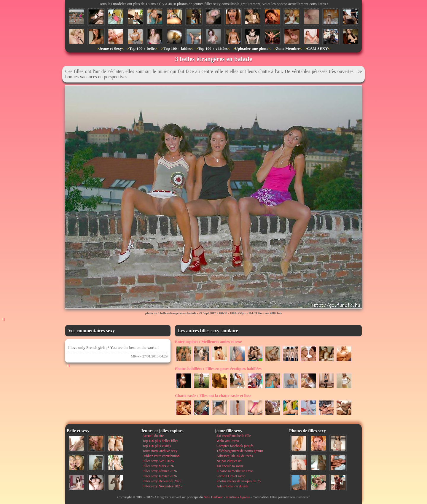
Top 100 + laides (177, 49)
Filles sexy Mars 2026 (158, 466)
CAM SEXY (317, 49)
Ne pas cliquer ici (229, 461)
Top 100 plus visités (157, 446)
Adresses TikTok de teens (235, 456)
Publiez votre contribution (161, 456)
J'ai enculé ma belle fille (234, 436)
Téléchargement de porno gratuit (240, 451)
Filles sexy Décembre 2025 (162, 481)
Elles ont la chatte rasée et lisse (213, 396)
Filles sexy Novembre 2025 (162, 486)
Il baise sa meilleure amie (235, 471)
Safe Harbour (213, 497)
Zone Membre (288, 49)
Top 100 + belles (142, 49)
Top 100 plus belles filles (160, 441)
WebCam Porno (228, 441)
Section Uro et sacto (231, 476)
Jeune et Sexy (110, 49)
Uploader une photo (252, 49)
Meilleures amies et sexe (208, 342)
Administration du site (232, 486)
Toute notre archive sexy (160, 451)
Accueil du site (153, 436)
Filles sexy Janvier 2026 (160, 476)
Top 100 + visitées (213, 49)
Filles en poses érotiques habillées (218, 369)
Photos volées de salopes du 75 (239, 481)
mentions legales (238, 497)
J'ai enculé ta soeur (230, 466)
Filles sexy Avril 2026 (158, 461)
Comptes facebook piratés (235, 446)
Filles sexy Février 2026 (160, 471)
